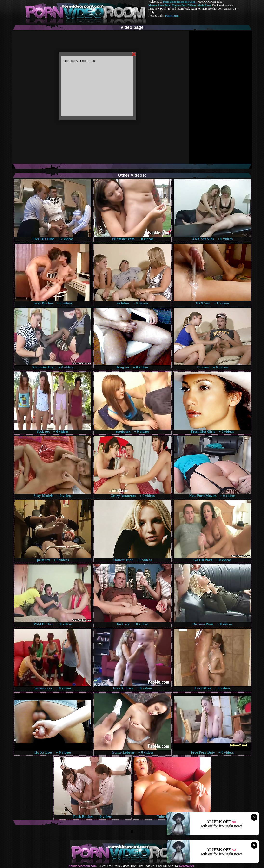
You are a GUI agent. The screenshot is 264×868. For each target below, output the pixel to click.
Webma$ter (186, 866)
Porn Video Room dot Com (179, 2)
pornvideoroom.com (83, 866)
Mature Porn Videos (184, 5)
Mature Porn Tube (159, 5)
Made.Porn (204, 5)
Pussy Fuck (172, 16)
